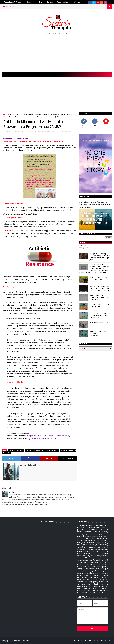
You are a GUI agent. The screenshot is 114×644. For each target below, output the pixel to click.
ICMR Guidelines (65, 114)
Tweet (13, 458)
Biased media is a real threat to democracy (99, 305)
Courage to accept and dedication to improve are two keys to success (100, 288)
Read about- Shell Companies (19, 433)
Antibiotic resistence (16, 114)
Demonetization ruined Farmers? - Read (20, 214)
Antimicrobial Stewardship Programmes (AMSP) (41, 114)
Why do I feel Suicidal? (100, 322)
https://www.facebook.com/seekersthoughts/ (49, 436)
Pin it (50, 458)
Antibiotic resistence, (13, 132)
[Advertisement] (57, 53)
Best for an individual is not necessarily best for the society (100, 315)
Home (41, 2)
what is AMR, (68, 132)
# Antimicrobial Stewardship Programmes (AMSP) (42, 450)
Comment (69, 458)
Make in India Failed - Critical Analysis (99, 278)
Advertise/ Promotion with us (68, 2)
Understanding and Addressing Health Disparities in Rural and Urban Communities (95, 205)
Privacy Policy (84, 247)
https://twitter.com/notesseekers (42, 438)
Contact (50, 2)
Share (32, 458)
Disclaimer (31, 2)
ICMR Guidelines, (58, 132)
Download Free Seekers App (16, 139)
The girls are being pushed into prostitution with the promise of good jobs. (101, 257)
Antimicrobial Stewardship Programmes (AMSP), (36, 132)
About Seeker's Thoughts (14, 2)
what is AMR (7, 117)
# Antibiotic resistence (16, 450)
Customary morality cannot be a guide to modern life (99, 297)
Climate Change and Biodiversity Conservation (99, 333)
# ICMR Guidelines (67, 450)
